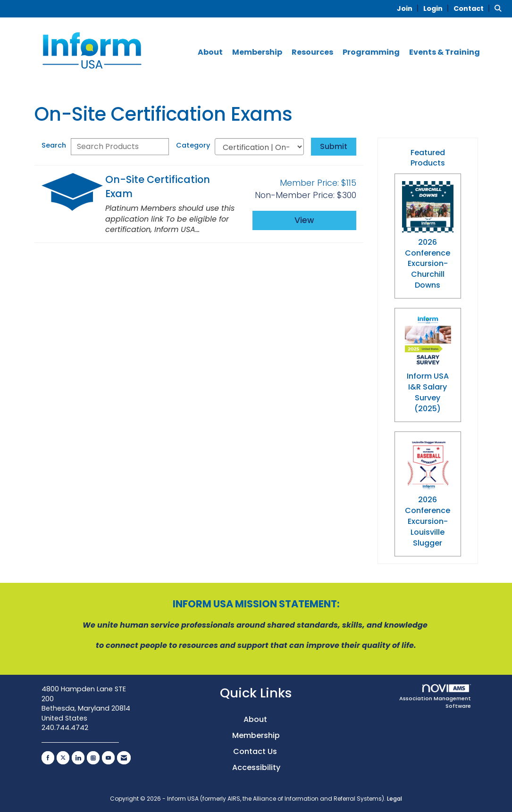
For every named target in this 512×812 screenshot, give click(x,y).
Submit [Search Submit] (334, 146)
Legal (394, 799)
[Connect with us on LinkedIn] (78, 758)
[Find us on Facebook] (48, 758)
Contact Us (256, 751)
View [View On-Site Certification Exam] (304, 220)
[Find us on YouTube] (108, 758)
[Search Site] (500, 8)
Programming (371, 52)
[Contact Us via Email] (124, 758)
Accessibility (256, 767)
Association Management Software (435, 697)
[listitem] (409, 8)
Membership (257, 52)
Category (193, 145)
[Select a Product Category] (259, 147)
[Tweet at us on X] (63, 758)
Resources (312, 52)
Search (54, 145)
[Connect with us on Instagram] (93, 758)
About (210, 52)
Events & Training (445, 52)
